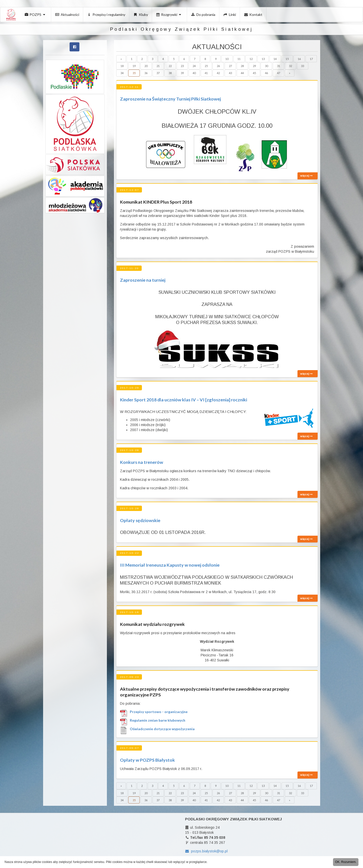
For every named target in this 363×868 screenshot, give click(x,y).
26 (218, 66)
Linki (230, 14)
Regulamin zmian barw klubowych (158, 720)
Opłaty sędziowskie (140, 520)
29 (254, 66)
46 (266, 73)
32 (290, 66)
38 (170, 73)
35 (134, 73)
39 (182, 73)
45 (254, 73)
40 (194, 73)
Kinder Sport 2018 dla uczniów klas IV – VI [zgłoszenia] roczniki (184, 400)
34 (122, 73)
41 (206, 73)
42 (218, 73)
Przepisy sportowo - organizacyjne (159, 712)
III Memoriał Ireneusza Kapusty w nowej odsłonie (170, 565)
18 (122, 66)
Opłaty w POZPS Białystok (147, 760)
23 (182, 66)
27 (230, 66)
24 (194, 66)
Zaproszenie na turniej (143, 280)
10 (227, 59)
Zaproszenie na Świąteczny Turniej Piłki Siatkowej (170, 99)
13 (263, 59)
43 (230, 73)
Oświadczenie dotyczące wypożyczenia (162, 729)
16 (299, 59)
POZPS (35, 14)
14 (275, 59)
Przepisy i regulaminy (106, 14)
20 (146, 66)
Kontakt (253, 14)
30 (266, 66)
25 (206, 66)
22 (170, 66)
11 (239, 59)
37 (158, 73)
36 (146, 73)
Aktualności (67, 14)
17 (311, 59)
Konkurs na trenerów (142, 462)
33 (302, 66)
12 (251, 59)
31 (279, 66)
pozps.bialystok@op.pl (206, 851)
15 (287, 59)
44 (242, 73)
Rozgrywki (169, 14)
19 (134, 66)
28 (242, 66)
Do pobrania (203, 14)
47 (279, 73)
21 (158, 66)
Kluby (141, 14)
